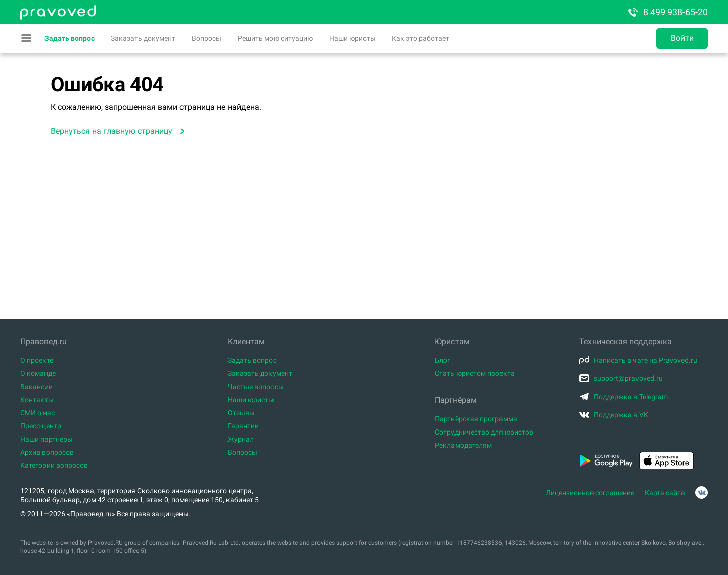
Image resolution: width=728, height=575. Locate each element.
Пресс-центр (41, 426)
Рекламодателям (463, 445)
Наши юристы (352, 38)
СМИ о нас (37, 413)
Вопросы (207, 38)
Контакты (37, 400)
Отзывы (241, 413)
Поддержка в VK (614, 415)
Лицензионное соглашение (590, 493)
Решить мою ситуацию (275, 38)
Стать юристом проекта (475, 373)
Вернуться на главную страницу (111, 131)
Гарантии (243, 426)
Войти (682, 38)
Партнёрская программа (476, 419)
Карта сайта (665, 493)
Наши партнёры (47, 439)
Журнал (241, 439)
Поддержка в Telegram (624, 397)
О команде (38, 373)
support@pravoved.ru (621, 378)
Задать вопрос (70, 38)
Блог (443, 360)
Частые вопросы (256, 387)
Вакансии (36, 387)
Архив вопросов (47, 452)
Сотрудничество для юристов (484, 432)
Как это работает (421, 38)
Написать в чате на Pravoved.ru (638, 360)
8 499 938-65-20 (667, 12)
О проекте (37, 360)
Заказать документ (143, 38)
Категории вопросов (54, 465)
